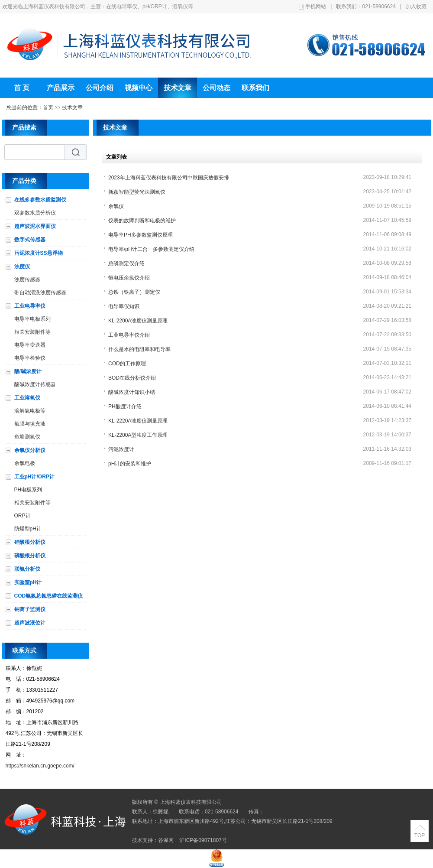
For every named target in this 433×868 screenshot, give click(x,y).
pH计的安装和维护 (130, 464)
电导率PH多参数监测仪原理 (141, 235)
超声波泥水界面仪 (35, 226)
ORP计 (23, 516)
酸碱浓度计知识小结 (132, 392)
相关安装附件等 (32, 332)
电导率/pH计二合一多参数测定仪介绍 (151, 249)
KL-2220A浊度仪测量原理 (138, 421)
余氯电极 (25, 463)
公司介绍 (100, 88)
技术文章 (178, 88)
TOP (420, 835)
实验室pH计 (28, 582)
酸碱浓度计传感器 (35, 384)
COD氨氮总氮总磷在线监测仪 (49, 596)
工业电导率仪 (30, 306)
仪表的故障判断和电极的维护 (142, 221)
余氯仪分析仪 (30, 450)
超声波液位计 (30, 623)
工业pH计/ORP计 (34, 477)
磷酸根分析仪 (30, 556)
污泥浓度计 (121, 449)
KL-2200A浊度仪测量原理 (138, 321)
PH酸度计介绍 (125, 406)
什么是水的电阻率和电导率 (139, 349)
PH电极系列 (28, 490)
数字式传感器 (30, 240)
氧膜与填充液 (30, 424)
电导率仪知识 (124, 306)
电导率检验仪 (30, 358)
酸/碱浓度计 (28, 371)
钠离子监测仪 (30, 609)
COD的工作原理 (127, 364)
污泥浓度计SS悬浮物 (39, 253)
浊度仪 (22, 267)
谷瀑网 (166, 840)
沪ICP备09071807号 (203, 840)
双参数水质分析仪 (35, 213)
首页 (48, 107)
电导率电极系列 (32, 319)
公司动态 (216, 88)
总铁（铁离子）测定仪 (134, 292)
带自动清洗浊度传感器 (40, 293)
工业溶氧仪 (27, 398)
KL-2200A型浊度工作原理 (138, 435)
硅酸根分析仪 (30, 542)
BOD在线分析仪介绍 (132, 378)
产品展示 (61, 88)
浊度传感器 (27, 280)
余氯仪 (116, 206)
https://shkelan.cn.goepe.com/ (40, 766)
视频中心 (139, 88)
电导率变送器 (30, 345)
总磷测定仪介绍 (126, 263)
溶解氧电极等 (30, 411)
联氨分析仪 (27, 569)
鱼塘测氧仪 (27, 437)
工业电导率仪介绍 (129, 335)
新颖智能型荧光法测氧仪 (137, 192)
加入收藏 (416, 7)
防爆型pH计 (28, 529)
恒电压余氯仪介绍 (129, 278)
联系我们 (255, 88)
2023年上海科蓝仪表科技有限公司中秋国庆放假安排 (169, 178)
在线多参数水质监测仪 (40, 200)
